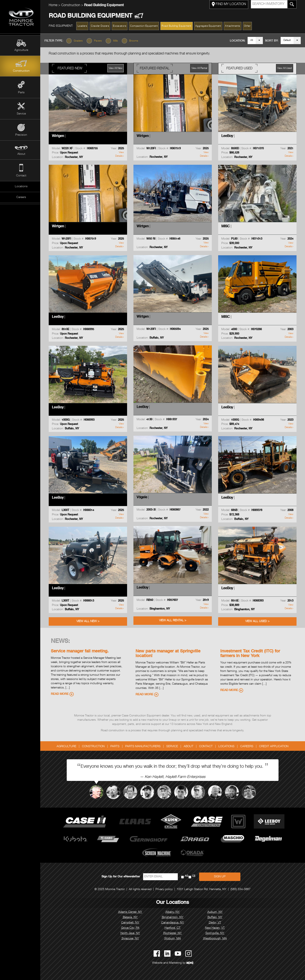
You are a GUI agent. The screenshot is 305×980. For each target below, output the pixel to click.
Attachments (234, 26)
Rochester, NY (174, 933)
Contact (21, 176)
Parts (21, 93)
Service (21, 114)
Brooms (136, 41)
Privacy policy (165, 889)
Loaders (83, 26)
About (21, 154)
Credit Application (275, 747)
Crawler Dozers (101, 26)
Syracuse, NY (131, 939)
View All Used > (258, 621)
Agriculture (21, 50)
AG (188, 876)
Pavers (100, 41)
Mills (118, 41)
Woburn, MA (174, 939)
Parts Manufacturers (144, 747)
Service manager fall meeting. (81, 652)
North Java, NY (131, 933)
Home (54, 6)
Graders (80, 41)
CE (195, 876)
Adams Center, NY (131, 912)
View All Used (286, 68)
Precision (21, 135)
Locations (21, 187)
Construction (21, 71)
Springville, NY (216, 933)
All (252, 40)
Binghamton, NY (174, 917)
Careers (21, 197)
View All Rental (200, 68)
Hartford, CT (174, 928)
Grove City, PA (131, 928)
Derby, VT (216, 923)
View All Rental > (174, 621)
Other (248, 26)
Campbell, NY (131, 923)
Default (287, 40)
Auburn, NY (216, 912)
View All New (117, 68)
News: (61, 642)
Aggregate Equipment (209, 26)
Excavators (121, 26)
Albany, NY (174, 912)
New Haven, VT (216, 928)
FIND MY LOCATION (230, 4)
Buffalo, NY (216, 917)
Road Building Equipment (178, 26)
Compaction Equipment (145, 26)
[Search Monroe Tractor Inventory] (293, 4)
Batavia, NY (131, 917)
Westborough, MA (216, 939)
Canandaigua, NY (174, 923)
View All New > (89, 621)
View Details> (121, 154)
